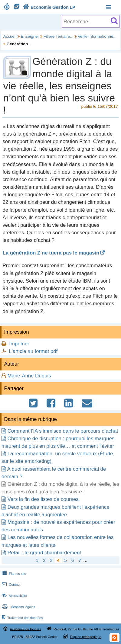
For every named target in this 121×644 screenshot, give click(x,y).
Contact (10, 585)
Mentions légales (18, 607)
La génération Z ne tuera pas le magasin (51, 253)
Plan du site (13, 574)
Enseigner (30, 36)
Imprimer (19, 344)
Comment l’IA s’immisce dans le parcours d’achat (63, 431)
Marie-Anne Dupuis (29, 376)
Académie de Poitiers (26, 629)
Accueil (10, 36)
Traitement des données (22, 618)
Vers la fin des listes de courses (43, 499)
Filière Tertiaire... (59, 36)
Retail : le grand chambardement (44, 553)
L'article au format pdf (33, 351)
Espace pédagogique (86, 637)
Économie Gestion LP (48, 7)
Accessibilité (14, 596)
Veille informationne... (97, 36)
